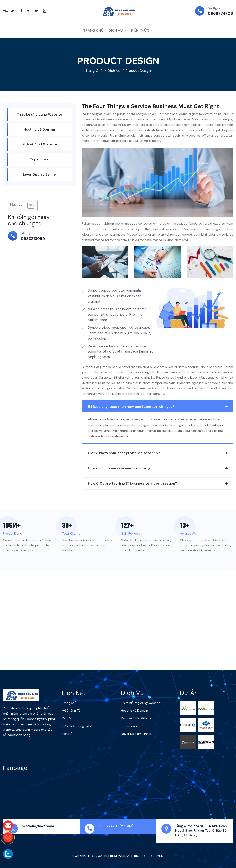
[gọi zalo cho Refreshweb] (8, 854)
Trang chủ (94, 71)
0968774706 (220, 13)
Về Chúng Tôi (72, 711)
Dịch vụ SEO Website (39, 144)
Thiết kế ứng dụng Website (39, 114)
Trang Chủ (93, 30)
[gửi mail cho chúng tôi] (8, 825)
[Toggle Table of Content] (29, 205)
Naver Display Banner (39, 174)
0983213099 (33, 239)
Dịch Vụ (116, 30)
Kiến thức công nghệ (77, 726)
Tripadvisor (39, 159)
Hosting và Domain (39, 129)
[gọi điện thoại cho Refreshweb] (8, 837)
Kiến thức (140, 30)
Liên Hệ (67, 734)
